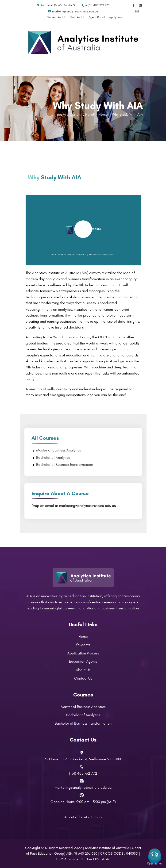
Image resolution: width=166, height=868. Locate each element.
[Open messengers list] (155, 854)
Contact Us (83, 678)
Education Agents (83, 662)
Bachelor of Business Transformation (65, 465)
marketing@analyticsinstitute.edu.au (73, 11)
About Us (83, 670)
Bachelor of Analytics (53, 458)
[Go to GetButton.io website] (155, 863)
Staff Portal (77, 17)
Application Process (83, 653)
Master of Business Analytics (58, 450)
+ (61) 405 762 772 (95, 5)
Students (83, 645)
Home (103, 115)
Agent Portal (97, 17)
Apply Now (116, 17)
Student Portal (56, 17)
